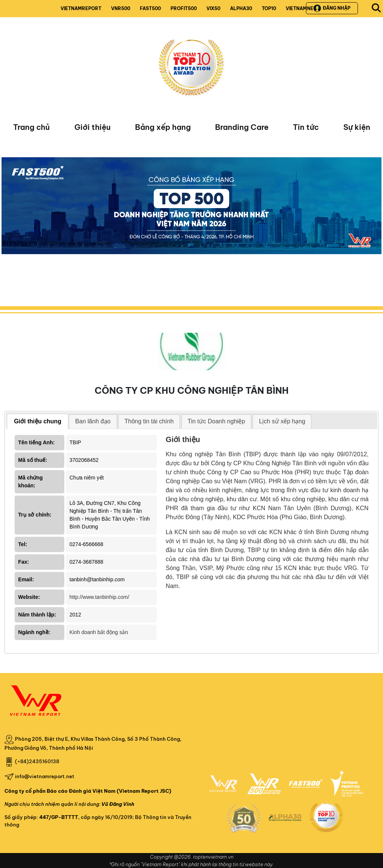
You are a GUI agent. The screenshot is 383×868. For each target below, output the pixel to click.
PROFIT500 (184, 8)
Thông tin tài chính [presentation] (149, 421)
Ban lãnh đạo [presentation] (93, 421)
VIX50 (213, 8)
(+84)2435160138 (37, 761)
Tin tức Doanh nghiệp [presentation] (217, 421)
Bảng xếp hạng (163, 127)
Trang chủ (31, 127)
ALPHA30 (241, 8)
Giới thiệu (93, 127)
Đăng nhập (332, 8)
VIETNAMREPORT (81, 8)
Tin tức (306, 127)
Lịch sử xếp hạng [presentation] (282, 421)
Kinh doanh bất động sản (99, 632)
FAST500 (150, 8)
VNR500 (121, 8)
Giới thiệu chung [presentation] (38, 421)
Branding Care (242, 127)
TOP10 (269, 8)
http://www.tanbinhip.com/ (99, 597)
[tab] (38, 422)
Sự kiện (357, 127)
